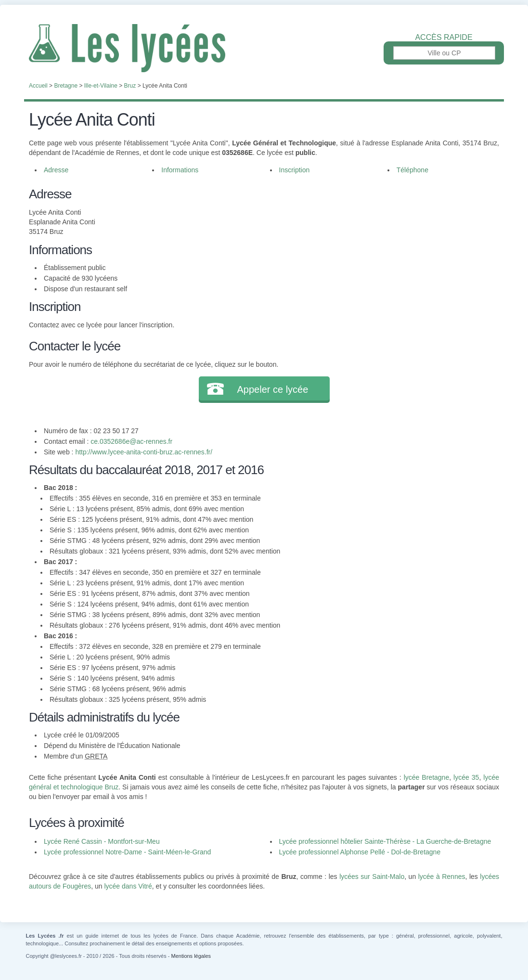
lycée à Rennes (442, 877)
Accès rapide (444, 38)
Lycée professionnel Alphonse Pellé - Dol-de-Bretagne (360, 852)
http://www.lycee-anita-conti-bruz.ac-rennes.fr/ (144, 452)
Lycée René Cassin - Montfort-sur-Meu (102, 841)
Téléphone (412, 170)
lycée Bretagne (427, 777)
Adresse (56, 170)
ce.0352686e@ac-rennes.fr (131, 441)
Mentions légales (191, 956)
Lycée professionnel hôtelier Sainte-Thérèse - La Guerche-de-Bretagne (385, 841)
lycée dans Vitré (128, 886)
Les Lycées (264, 48)
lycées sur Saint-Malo (372, 877)
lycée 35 (466, 777)
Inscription (295, 170)
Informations (180, 170)
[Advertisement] (377, 252)
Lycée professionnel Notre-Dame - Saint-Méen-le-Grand (127, 852)
